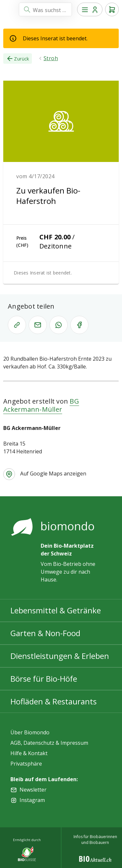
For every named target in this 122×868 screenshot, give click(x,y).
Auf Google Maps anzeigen (53, 474)
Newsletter (33, 790)
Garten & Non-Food (45, 633)
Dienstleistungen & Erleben (60, 656)
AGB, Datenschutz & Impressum (49, 743)
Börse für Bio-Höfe (44, 679)
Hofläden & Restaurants (54, 701)
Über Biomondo (30, 732)
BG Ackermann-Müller (41, 405)
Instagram (32, 800)
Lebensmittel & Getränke (56, 610)
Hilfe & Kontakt (29, 753)
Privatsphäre (26, 764)
